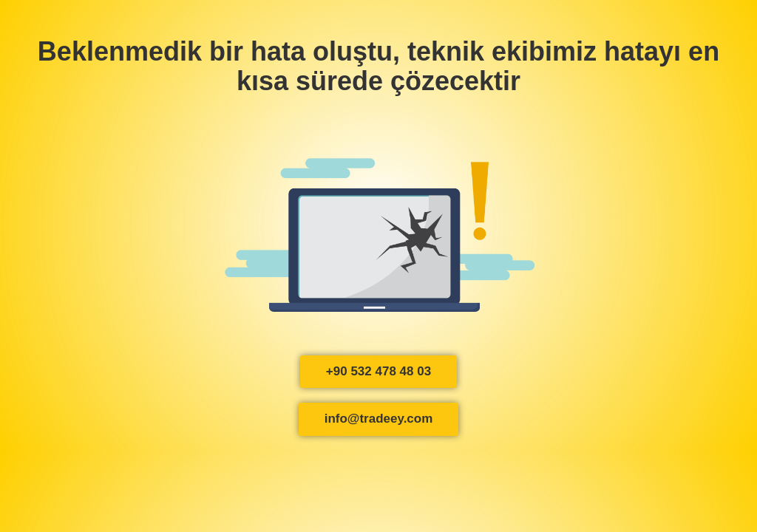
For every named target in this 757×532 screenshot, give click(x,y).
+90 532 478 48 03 (378, 371)
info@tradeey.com (379, 419)
